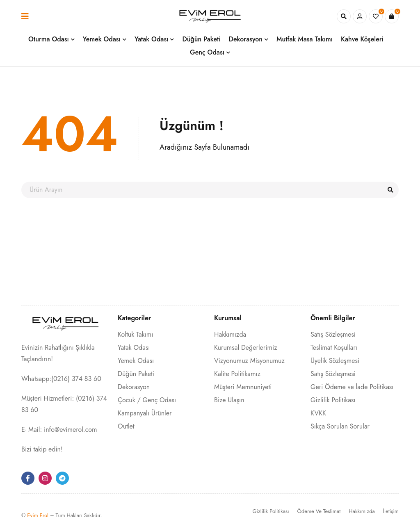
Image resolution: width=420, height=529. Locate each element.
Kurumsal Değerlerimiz (246, 348)
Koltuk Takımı (135, 334)
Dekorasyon (134, 387)
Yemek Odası (136, 361)
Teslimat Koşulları (334, 348)
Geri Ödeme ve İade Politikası (352, 387)
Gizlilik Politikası (333, 400)
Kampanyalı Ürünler (145, 413)
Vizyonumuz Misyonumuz (249, 361)
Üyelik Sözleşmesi (335, 361)
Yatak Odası (134, 348)
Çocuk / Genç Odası (147, 400)
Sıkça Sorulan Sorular (340, 426)
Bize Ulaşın (229, 400)
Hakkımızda (230, 334)
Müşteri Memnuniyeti (243, 387)
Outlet (126, 426)
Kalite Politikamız (237, 374)
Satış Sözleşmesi (333, 334)
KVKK (318, 413)
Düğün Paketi (136, 374)
